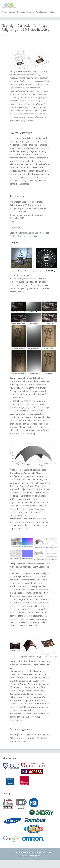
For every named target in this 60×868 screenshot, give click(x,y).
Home (4, 12)
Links (52, 12)
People (30, 12)
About (12, 12)
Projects (21, 12)
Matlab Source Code (30, 233)
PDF (12, 222)
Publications (42, 12)
